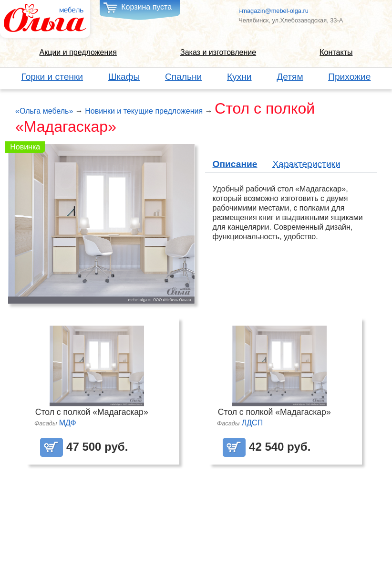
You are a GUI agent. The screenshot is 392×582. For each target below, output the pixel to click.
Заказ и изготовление (218, 52)
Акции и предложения (78, 52)
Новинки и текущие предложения (144, 111)
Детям (290, 77)
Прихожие (349, 77)
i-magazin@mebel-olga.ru (273, 11)
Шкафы (124, 77)
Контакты (336, 52)
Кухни (239, 77)
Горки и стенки (52, 77)
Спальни (183, 77)
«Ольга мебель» (44, 111)
